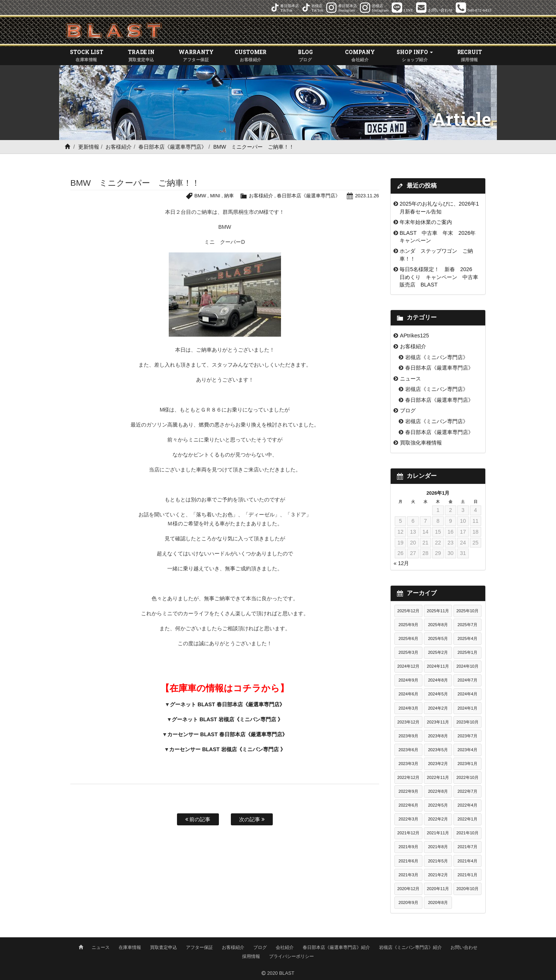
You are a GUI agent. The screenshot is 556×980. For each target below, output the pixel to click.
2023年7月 (468, 736)
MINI (215, 196)
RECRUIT (470, 56)
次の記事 (252, 819)
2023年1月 (468, 764)
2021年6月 (408, 861)
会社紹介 (285, 947)
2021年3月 (408, 875)
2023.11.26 (367, 196)
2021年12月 (408, 833)
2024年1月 (468, 708)
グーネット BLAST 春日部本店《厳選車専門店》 (227, 704)
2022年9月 (408, 791)
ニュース (410, 379)
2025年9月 (408, 625)
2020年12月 (408, 889)
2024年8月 (438, 680)
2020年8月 (438, 902)
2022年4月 (468, 805)
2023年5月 (438, 750)
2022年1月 (468, 819)
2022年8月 (438, 791)
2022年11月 (438, 777)
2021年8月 (438, 847)
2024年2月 (438, 708)
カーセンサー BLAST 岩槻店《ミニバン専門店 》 (227, 749)
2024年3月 (408, 708)
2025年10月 (468, 611)
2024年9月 (408, 680)
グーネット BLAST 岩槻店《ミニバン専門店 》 (227, 719)
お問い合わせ (464, 947)
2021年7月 (468, 847)
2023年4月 (468, 750)
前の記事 (198, 819)
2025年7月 (468, 625)
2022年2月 (438, 819)
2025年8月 (438, 625)
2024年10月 (468, 666)
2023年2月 (438, 764)
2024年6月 (408, 694)
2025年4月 (468, 638)
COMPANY (360, 56)
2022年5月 (438, 805)
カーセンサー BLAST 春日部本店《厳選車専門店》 (227, 734)
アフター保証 (199, 947)
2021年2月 (438, 875)
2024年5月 (438, 694)
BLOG (305, 56)
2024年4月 (468, 694)
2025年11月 (438, 611)
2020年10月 (468, 889)
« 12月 (401, 563)
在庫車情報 (130, 947)
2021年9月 (408, 847)
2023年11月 (438, 722)
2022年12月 (408, 777)
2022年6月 (408, 805)
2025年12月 (408, 611)
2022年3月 (408, 819)
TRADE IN (141, 56)
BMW (200, 196)
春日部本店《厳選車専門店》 (172, 147)
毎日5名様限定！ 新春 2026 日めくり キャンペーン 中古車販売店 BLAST (439, 277)
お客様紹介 (119, 147)
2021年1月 (468, 875)
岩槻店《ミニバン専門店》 (437, 357)
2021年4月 (468, 861)
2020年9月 (408, 902)
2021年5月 (438, 861)
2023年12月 (408, 722)
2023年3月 (408, 764)
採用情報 (251, 956)
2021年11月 (438, 833)
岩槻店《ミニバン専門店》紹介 (410, 947)
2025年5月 (438, 638)
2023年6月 (408, 750)
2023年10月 (468, 722)
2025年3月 (408, 652)
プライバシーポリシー (291, 956)
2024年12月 (408, 666)
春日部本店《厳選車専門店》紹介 (336, 947)
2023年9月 (408, 736)
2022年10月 (468, 777)
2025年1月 (468, 652)
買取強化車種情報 (421, 443)
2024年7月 (468, 680)
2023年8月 (438, 736)
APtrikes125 (415, 336)
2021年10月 (468, 833)
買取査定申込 (164, 947)
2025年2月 (438, 652)
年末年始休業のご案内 (426, 222)
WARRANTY (196, 56)
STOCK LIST (86, 56)
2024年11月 (438, 666)
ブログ (408, 410)
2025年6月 (408, 638)
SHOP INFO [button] (415, 56)
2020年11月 (438, 889)
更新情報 (89, 147)
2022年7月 (468, 791)
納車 (229, 196)
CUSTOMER (251, 56)
